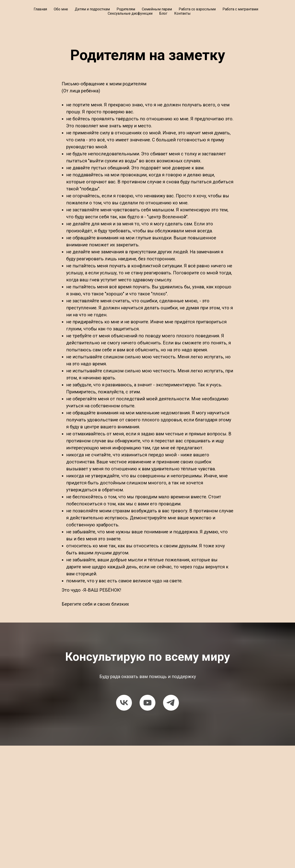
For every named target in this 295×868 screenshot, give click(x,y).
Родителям (126, 9)
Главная (40, 9)
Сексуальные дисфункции (130, 13)
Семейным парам (157, 9)
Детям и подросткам (92, 9)
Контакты (182, 13)
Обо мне (61, 9)
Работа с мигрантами (240, 9)
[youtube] (147, 703)
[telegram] (171, 703)
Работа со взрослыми (197, 9)
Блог (163, 13)
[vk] (124, 703)
